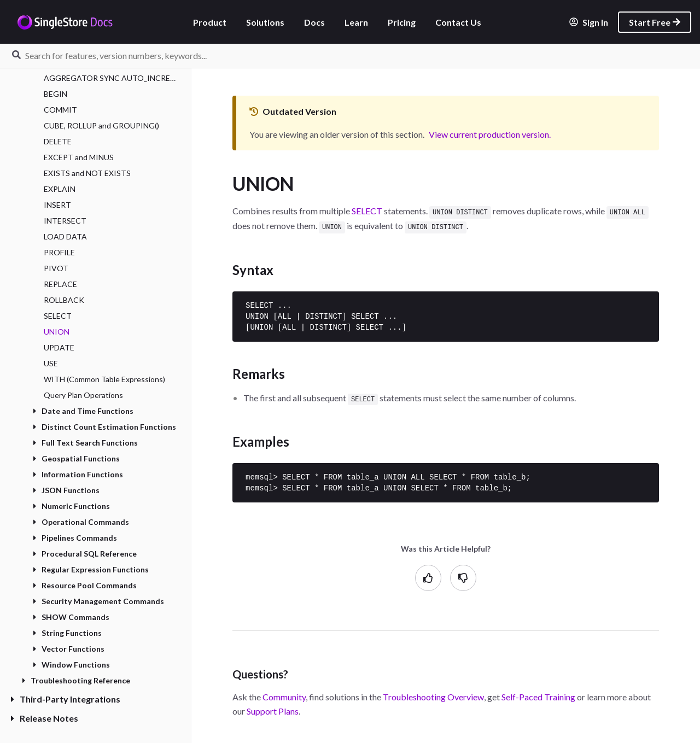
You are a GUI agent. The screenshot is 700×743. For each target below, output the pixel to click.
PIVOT (56, 268)
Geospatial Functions (76, 458)
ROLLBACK (64, 300)
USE (51, 363)
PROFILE (59, 252)
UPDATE (59, 347)
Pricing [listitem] (402, 22)
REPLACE (60, 284)
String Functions (67, 633)
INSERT (57, 205)
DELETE (58, 141)
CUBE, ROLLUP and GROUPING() (101, 125)
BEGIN (56, 94)
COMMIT (60, 110)
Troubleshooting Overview (433, 695)
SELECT (58, 316)
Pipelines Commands (75, 538)
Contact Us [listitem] (458, 22)
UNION (57, 332)
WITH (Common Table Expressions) (104, 379)
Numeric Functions (71, 506)
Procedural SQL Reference (85, 554)
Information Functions (78, 474)
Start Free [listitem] (655, 22)
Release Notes (45, 718)
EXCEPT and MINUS (79, 157)
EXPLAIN (60, 189)
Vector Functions (69, 649)
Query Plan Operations (83, 395)
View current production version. (490, 134)
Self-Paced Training (538, 695)
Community (284, 695)
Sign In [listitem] (589, 22)
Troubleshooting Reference (76, 680)
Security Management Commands (98, 601)
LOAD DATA (65, 236)
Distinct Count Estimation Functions (104, 427)
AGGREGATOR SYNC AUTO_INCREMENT (112, 78)
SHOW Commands (71, 617)
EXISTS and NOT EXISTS (87, 173)
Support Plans (273, 709)
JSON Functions (66, 490)
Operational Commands (81, 522)
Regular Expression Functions (91, 569)
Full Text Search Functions (85, 443)
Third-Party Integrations (66, 699)
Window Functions (71, 665)
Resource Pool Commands (85, 585)
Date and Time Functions (83, 411)
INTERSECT (65, 221)
